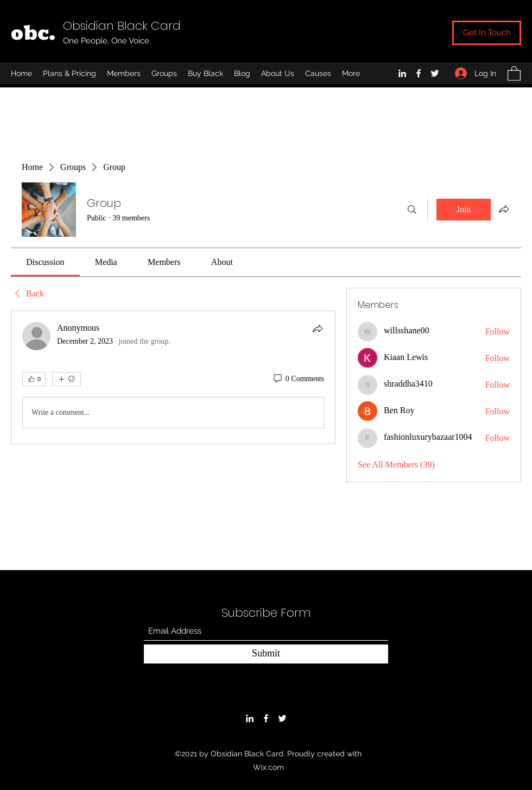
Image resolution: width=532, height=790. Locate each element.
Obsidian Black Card (122, 26)
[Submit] (266, 654)
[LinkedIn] (402, 73)
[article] (173, 377)
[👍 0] (34, 379)
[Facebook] (419, 73)
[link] (45, 262)
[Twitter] (435, 73)
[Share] (318, 328)
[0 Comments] (298, 379)
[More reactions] (66, 379)
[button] (514, 73)
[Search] (412, 210)
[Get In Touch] (487, 33)
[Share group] (504, 209)
